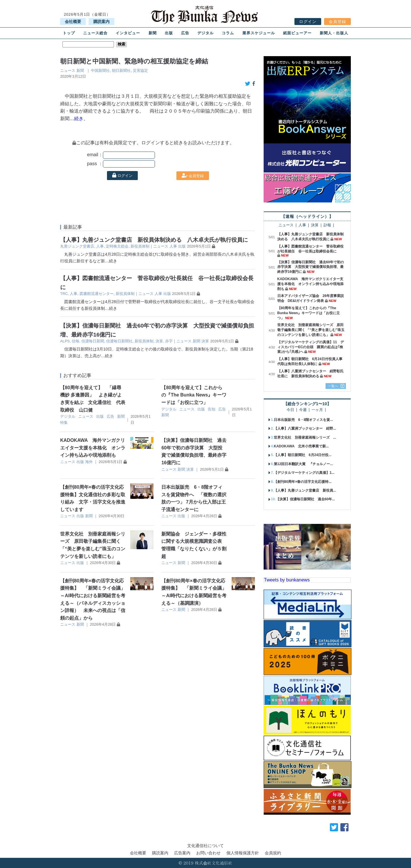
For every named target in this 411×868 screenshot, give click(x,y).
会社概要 (73, 22)
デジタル (205, 33)
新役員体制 (140, 246)
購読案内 (101, 22)
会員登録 (337, 22)
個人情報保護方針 (243, 853)
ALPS (65, 341)
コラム (228, 33)
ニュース (68, 71)
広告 (185, 33)
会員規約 (273, 853)
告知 (212, 409)
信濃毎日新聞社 (119, 341)
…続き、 (79, 119)
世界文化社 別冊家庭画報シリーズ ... (305, 437)
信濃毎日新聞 (93, 341)
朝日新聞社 (121, 71)
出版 (169, 33)
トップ (69, 33)
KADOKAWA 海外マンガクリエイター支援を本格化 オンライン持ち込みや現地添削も (93, 448)
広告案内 (182, 853)
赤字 (169, 341)
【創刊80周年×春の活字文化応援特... (303, 482)
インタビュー (128, 33)
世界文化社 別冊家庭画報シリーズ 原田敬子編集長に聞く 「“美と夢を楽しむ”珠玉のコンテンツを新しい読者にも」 (311, 330)
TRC (64, 294)
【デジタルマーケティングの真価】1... (304, 473)
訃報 (327, 225)
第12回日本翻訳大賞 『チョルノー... (303, 464)
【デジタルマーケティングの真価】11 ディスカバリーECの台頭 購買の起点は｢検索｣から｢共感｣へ (311, 347)
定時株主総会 (117, 246)
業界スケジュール (259, 33)
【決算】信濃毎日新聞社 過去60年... (305, 499)
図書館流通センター (97, 294)
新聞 (153, 33)
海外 (89, 462)
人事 (100, 246)
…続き (111, 261)
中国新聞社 (100, 71)
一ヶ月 (317, 410)
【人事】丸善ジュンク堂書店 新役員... (305, 490)
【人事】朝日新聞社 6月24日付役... (303, 455)
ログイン (308, 22)
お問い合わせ (208, 853)
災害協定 (140, 71)
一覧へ (333, 386)
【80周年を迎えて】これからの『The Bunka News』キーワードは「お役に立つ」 (194, 395)
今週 (303, 410)
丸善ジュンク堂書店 (77, 246)
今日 (290, 410)
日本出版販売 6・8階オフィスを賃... (303, 420)
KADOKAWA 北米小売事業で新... (301, 446)
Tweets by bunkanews (287, 580)
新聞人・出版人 (334, 33)
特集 (64, 423)
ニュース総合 (95, 33)
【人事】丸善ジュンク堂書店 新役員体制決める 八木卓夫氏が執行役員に (154, 240)
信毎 (76, 341)
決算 (159, 341)
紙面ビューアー (297, 33)
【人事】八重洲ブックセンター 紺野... (305, 428)
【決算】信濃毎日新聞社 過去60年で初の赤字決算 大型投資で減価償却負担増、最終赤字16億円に (311, 267)
